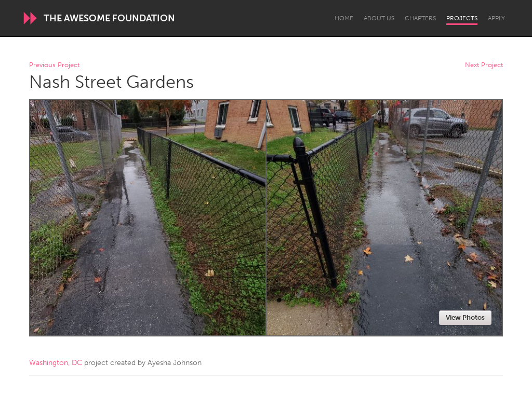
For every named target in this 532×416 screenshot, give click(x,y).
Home (344, 18)
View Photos (465, 317)
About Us (379, 18)
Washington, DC (56, 363)
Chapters (420, 18)
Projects (462, 18)
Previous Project (54, 65)
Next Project (484, 65)
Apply (496, 18)
